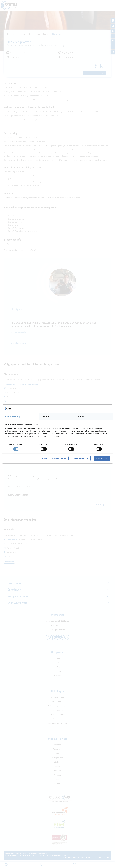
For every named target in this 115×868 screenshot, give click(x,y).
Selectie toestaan (81, 458)
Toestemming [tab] (12, 417)
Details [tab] (46, 417)
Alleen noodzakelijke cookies (54, 458)
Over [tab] (81, 417)
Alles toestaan (102, 458)
